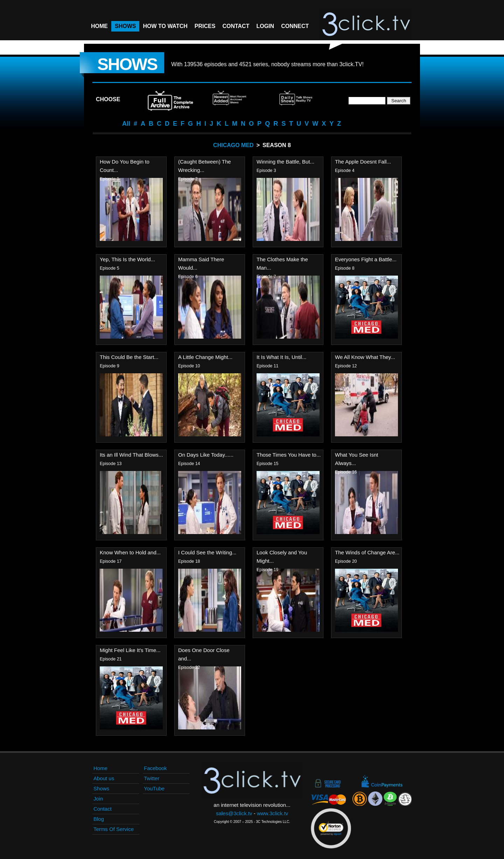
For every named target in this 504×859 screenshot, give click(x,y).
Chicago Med (233, 145)
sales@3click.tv (234, 813)
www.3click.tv (272, 813)
